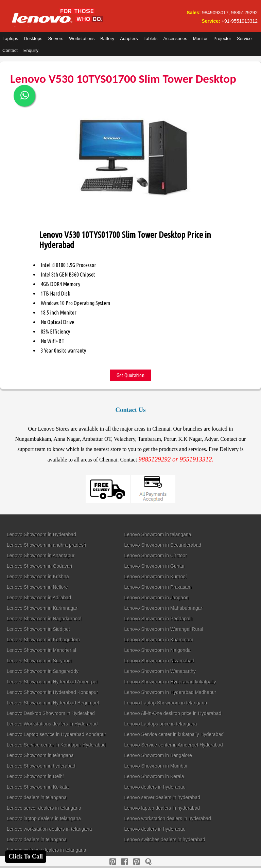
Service (244, 39)
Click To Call (26, 856)
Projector (222, 39)
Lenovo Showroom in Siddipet (38, 629)
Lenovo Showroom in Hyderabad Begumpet (53, 703)
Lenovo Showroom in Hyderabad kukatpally (170, 682)
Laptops (10, 39)
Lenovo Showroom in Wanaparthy (160, 671)
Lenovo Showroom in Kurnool (156, 577)
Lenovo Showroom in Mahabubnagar (163, 608)
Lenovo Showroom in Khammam (159, 640)
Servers (56, 39)
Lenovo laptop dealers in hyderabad (162, 808)
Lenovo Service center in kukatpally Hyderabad (174, 734)
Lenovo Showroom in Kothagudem (43, 640)
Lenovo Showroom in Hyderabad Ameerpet (52, 682)
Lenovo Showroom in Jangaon (156, 598)
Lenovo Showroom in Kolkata (38, 787)
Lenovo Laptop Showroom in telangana (166, 703)
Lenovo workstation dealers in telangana (49, 829)
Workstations (82, 39)
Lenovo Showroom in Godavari (39, 566)
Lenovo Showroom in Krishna (38, 577)
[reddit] (136, 862)
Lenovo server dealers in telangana (44, 808)
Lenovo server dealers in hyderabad (162, 797)
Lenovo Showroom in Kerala (154, 776)
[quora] (148, 862)
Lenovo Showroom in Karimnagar (42, 608)
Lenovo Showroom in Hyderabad (41, 534)
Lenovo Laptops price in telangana (161, 724)
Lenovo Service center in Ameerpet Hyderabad (174, 745)
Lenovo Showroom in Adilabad (39, 598)
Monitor (200, 39)
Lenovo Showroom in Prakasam (158, 587)
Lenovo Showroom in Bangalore (158, 755)
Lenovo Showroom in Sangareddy (43, 671)
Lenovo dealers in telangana (37, 797)
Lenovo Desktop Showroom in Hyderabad (51, 713)
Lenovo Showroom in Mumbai (156, 766)
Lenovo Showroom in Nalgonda (158, 650)
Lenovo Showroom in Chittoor (156, 555)
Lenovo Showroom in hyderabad (41, 766)
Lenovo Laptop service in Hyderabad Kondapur (57, 734)
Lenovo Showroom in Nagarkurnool (44, 619)
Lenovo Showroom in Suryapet (39, 661)
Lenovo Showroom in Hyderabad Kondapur (53, 692)
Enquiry (31, 50)
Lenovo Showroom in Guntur (155, 566)
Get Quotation (130, 375)
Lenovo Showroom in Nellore (37, 587)
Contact (10, 50)
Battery (107, 39)
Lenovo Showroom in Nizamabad (159, 661)
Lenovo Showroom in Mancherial (41, 650)
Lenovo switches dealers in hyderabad (165, 839)
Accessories (175, 39)
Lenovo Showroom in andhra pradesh (47, 545)
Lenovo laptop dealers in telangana (44, 818)
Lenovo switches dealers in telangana (47, 850)
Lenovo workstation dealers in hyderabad (168, 818)
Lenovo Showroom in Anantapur (41, 555)
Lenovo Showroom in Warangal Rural (164, 629)
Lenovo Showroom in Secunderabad (163, 545)
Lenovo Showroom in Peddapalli (159, 619)
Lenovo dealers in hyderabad (155, 787)
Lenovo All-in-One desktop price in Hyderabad (173, 713)
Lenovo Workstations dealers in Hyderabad (52, 724)
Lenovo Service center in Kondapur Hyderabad (56, 745)
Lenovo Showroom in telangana (158, 534)
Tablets (150, 39)
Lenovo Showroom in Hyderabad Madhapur (170, 692)
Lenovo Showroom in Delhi (35, 776)
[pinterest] (113, 862)
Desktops (33, 39)
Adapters (129, 39)
